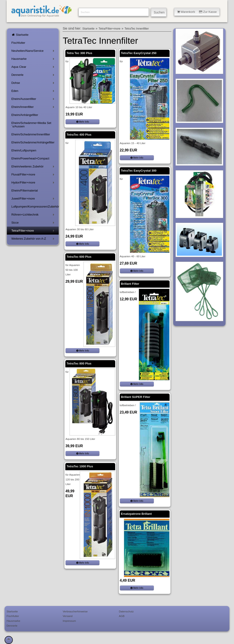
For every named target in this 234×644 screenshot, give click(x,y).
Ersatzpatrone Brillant (136, 514)
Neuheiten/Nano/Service (34, 52)
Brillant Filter (130, 284)
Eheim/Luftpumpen (24, 150)
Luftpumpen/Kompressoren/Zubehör (35, 207)
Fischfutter (18, 43)
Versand (68, 616)
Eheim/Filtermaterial (25, 190)
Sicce (34, 223)
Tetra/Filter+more (34, 232)
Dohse (34, 84)
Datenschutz (126, 611)
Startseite (20, 35)
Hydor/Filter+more (34, 183)
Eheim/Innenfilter (34, 108)
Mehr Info (83, 122)
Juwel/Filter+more (34, 199)
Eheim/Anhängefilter (25, 115)
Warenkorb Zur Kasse (197, 12)
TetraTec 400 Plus (79, 135)
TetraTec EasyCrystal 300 (139, 171)
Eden (34, 92)
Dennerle (34, 76)
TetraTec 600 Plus (79, 257)
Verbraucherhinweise (75, 611)
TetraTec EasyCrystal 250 (139, 53)
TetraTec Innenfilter (137, 29)
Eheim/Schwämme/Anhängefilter (33, 142)
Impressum (69, 621)
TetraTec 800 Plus (79, 363)
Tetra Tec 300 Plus (79, 53)
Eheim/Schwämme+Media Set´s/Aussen (31, 125)
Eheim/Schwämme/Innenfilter (31, 134)
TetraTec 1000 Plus (80, 466)
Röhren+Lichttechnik (34, 215)
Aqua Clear (34, 68)
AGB (122, 616)
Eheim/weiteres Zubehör (34, 167)
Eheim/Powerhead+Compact (30, 158)
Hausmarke (34, 60)
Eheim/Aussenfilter (34, 100)
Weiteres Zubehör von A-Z (34, 240)
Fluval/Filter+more (34, 175)
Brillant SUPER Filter (136, 397)
